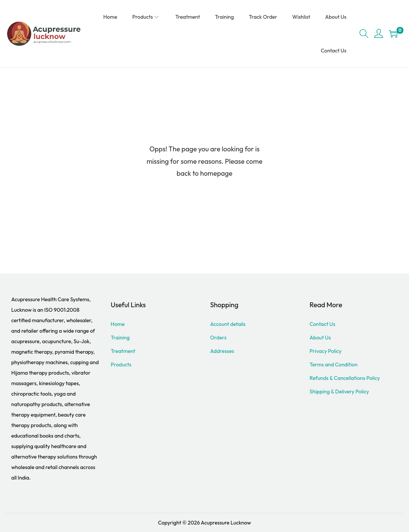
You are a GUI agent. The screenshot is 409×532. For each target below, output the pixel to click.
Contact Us (322, 324)
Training (120, 338)
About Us (320, 338)
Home (118, 324)
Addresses (222, 351)
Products (121, 365)
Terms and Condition (334, 365)
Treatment (123, 351)
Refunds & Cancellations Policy (345, 378)
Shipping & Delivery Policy (339, 392)
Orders (219, 338)
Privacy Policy (326, 351)
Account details (228, 324)
